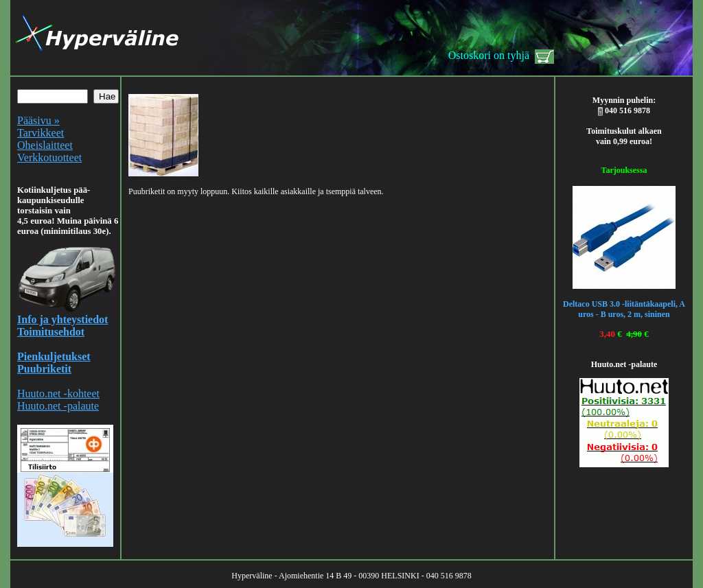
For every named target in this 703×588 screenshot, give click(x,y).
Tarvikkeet (41, 133)
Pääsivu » (38, 120)
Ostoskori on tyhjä (489, 55)
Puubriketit (44, 369)
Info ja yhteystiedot (62, 319)
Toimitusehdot (51, 332)
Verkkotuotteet (49, 157)
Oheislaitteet (45, 145)
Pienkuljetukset (54, 356)
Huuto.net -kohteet (58, 393)
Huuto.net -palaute (58, 406)
